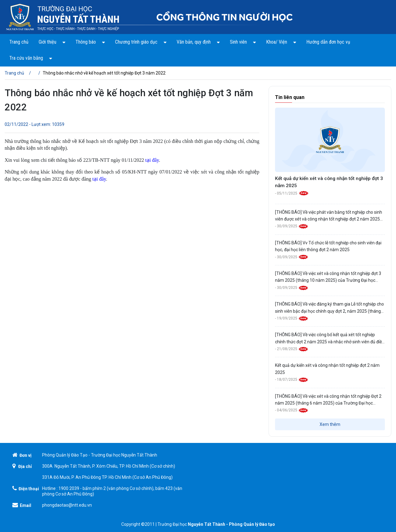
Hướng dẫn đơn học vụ (328, 42)
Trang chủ (19, 42)
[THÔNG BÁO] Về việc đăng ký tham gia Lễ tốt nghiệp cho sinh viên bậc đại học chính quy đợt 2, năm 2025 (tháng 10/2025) (329, 308)
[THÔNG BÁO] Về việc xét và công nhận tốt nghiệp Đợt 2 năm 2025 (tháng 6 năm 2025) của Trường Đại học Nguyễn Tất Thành (328, 400)
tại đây (152, 160)
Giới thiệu (52, 42)
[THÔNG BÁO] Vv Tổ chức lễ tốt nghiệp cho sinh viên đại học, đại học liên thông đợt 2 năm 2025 (328, 246)
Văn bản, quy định (198, 42)
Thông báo (90, 42)
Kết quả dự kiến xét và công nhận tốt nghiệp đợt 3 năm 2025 (329, 182)
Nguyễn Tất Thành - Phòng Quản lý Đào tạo (231, 524)
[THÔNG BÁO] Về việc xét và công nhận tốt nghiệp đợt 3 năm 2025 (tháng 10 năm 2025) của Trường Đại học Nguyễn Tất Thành (328, 277)
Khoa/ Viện (281, 42)
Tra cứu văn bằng (31, 58)
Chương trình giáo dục (141, 42)
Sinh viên (243, 42)
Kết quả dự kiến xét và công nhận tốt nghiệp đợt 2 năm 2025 (327, 369)
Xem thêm (330, 424)
